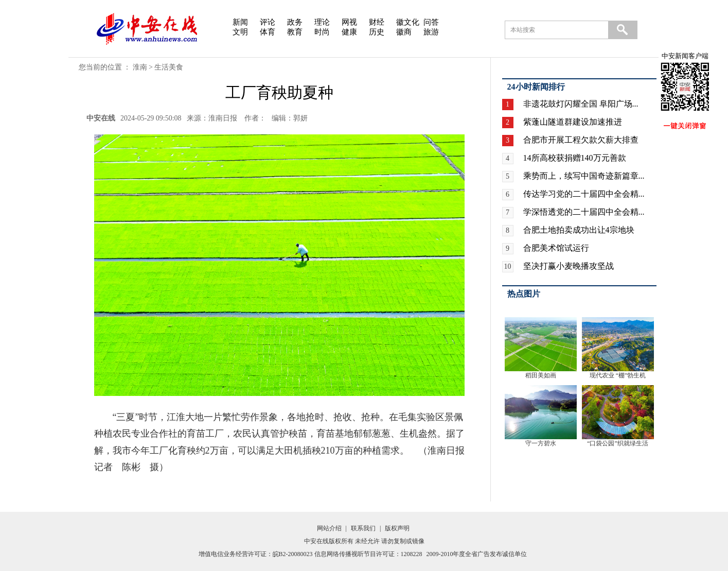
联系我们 (363, 528)
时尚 (322, 32)
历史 (377, 32)
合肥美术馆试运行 (556, 248)
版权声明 (397, 528)
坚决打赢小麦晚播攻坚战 (569, 266)
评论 (268, 22)
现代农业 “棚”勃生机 (618, 375)
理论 (322, 22)
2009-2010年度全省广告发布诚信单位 (477, 554)
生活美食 (169, 67)
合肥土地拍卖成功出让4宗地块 (579, 230)
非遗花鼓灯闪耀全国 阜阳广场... (581, 104)
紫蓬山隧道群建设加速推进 (573, 122)
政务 (295, 22)
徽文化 (408, 22)
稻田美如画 (541, 375)
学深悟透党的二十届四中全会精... (584, 212)
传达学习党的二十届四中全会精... (584, 194)
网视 (349, 22)
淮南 (140, 67)
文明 (240, 32)
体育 (268, 32)
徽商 (404, 32)
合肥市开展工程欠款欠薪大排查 (581, 140)
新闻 (240, 22)
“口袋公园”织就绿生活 (618, 443)
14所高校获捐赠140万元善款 (575, 158)
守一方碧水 (541, 443)
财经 (377, 22)
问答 (431, 22)
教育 (295, 32)
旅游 (431, 32)
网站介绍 (329, 528)
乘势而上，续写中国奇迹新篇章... (584, 176)
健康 (349, 32)
